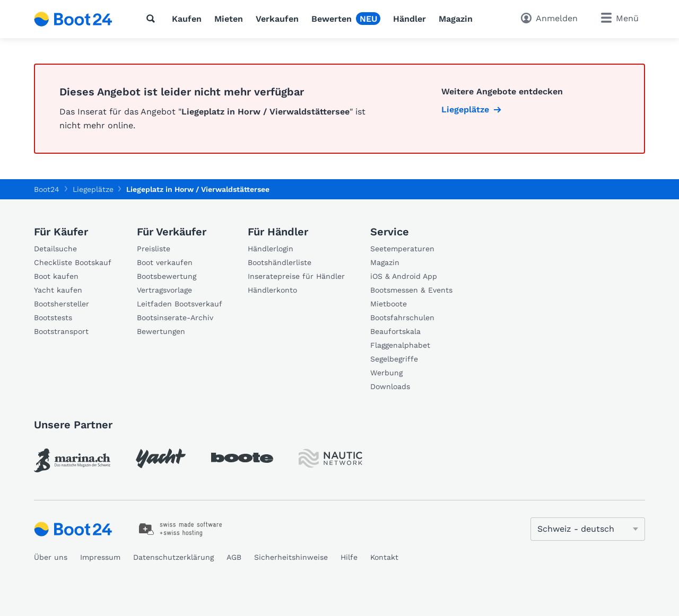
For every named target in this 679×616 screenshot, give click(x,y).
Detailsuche (55, 249)
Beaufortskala (395, 331)
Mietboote (389, 304)
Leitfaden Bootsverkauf (180, 304)
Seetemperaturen (402, 249)
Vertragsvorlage (164, 290)
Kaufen (187, 19)
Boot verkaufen (165, 262)
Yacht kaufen (58, 290)
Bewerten (332, 19)
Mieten (229, 19)
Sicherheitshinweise (291, 557)
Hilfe (349, 557)
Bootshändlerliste (280, 262)
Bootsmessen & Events (411, 290)
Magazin (456, 19)
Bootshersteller (62, 304)
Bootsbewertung (167, 276)
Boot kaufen (56, 276)
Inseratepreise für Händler (296, 276)
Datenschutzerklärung (173, 557)
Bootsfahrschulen (402, 318)
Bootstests (53, 318)
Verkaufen (277, 19)
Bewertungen (161, 331)
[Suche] (153, 19)
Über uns (51, 557)
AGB (234, 557)
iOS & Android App (404, 276)
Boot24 (47, 189)
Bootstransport (61, 331)
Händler (410, 19)
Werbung (386, 373)
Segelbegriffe (394, 359)
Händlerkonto (272, 290)
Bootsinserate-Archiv (175, 318)
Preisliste (154, 249)
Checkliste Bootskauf (73, 262)
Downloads (390, 386)
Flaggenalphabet (400, 345)
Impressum (100, 557)
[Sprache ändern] (588, 529)
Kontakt (384, 557)
